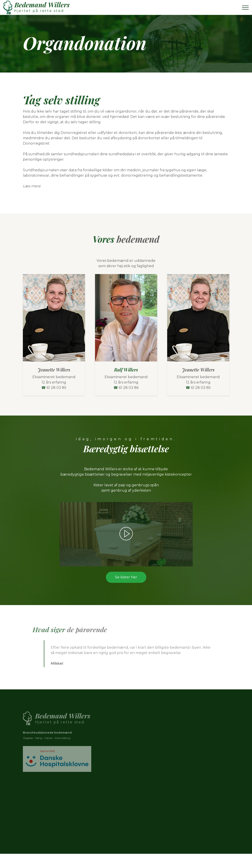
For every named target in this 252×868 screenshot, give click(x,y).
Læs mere (32, 186)
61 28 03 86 (129, 388)
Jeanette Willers (54, 370)
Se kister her (126, 577)
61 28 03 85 (57, 388)
